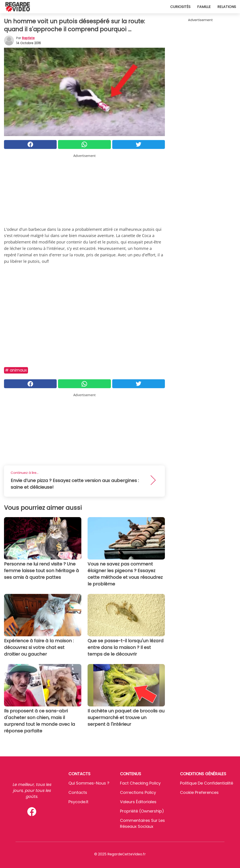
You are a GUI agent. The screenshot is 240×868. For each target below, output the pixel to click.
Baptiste (28, 38)
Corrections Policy (138, 792)
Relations (227, 7)
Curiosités (180, 7)
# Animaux (16, 370)
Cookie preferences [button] (199, 792)
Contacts (78, 792)
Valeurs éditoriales (138, 802)
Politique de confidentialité (207, 783)
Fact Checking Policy (140, 783)
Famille (204, 7)
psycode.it (78, 802)
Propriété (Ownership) (142, 811)
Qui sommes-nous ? (89, 783)
